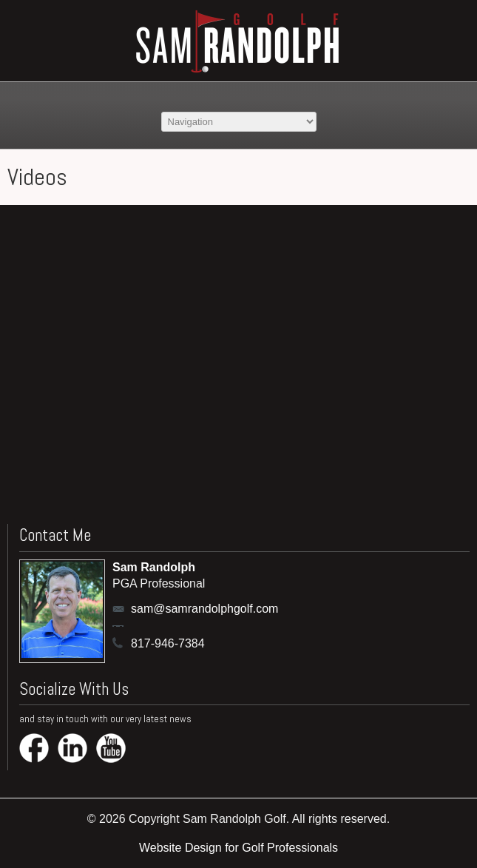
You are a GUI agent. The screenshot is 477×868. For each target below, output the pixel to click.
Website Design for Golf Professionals (238, 848)
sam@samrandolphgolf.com (177, 609)
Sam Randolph (154, 567)
